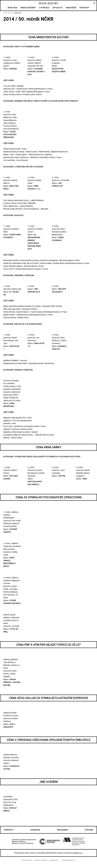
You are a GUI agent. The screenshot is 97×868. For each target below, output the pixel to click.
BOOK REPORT (48, 3)
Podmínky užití (27, 860)
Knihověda (71, 8)
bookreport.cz (71, 860)
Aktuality (58, 8)
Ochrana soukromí (41, 860)
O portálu (44, 8)
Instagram (62, 830)
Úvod (5, 13)
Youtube (89, 830)
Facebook (35, 830)
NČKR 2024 (12, 8)
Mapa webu (54, 860)
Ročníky (10, 13)
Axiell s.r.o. (78, 853)
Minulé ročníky (28, 8)
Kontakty (84, 8)
